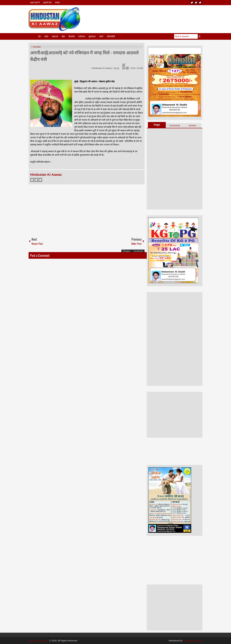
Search (200, 36)
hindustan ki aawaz (193, 641)
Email (140, 68)
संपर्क (57, 3)
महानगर (55, 36)
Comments (175, 125)
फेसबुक (157, 125)
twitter (196, 3)
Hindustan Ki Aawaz (102, 68)
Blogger (127, 251)
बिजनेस (72, 36)
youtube (192, 3)
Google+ (40, 180)
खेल (63, 36)
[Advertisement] (149, 15)
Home (33, 36)
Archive (192, 125)
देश (39, 36)
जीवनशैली (111, 36)
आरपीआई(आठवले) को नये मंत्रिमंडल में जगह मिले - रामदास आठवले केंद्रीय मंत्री (84, 56)
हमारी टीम (47, 3)
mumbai (37, 47)
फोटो (101, 36)
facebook (200, 3)
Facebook (32, 180)
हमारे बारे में (35, 3)
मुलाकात (92, 36)
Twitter (36, 180)
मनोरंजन (82, 36)
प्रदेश (46, 36)
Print (132, 68)
